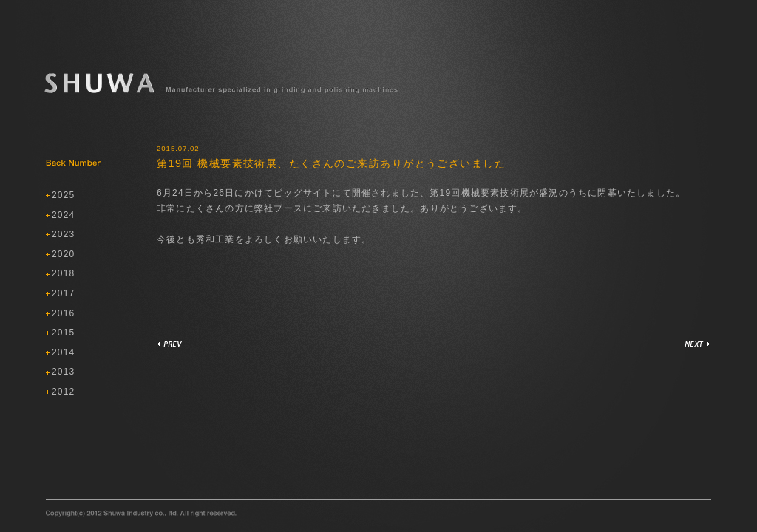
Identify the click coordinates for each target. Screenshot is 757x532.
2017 (64, 293)
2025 (64, 195)
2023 (64, 234)
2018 (64, 273)
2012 (64, 392)
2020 (64, 254)
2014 (64, 352)
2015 (64, 332)
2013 (64, 372)
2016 (64, 313)
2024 (64, 215)
